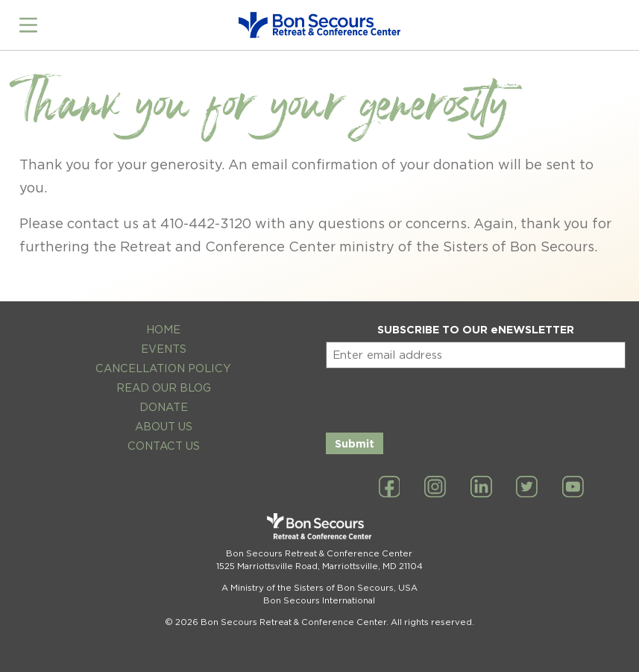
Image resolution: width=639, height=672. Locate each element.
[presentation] (439, 398)
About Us (164, 426)
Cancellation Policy (163, 368)
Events (164, 349)
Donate (164, 407)
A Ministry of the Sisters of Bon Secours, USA (319, 588)
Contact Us (164, 446)
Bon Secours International (319, 600)
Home (163, 329)
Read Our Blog (164, 387)
